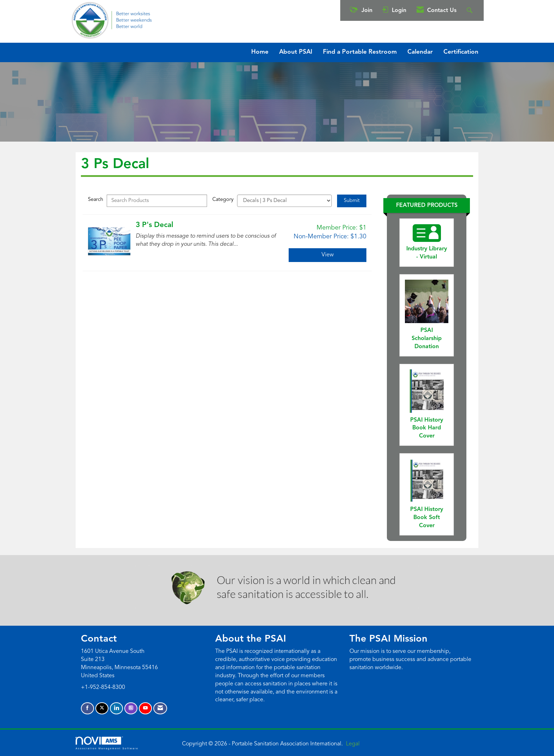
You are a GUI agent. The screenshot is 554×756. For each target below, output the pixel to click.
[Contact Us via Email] (160, 709)
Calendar (420, 52)
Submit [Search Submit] (352, 201)
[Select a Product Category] (284, 201)
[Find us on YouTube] (145, 709)
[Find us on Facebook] (87, 709)
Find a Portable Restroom (360, 52)
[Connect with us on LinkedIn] (116, 709)
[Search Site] (470, 10)
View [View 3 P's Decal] (328, 255)
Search (96, 200)
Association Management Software (107, 743)
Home (260, 52)
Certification (461, 52)
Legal (353, 744)
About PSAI (296, 52)
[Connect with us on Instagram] (131, 709)
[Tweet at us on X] (102, 709)
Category (223, 200)
